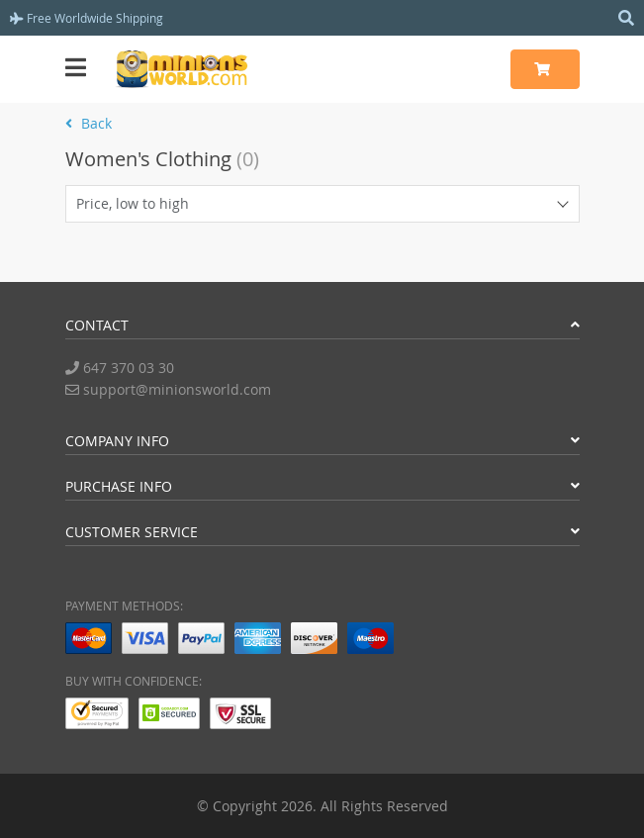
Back (89, 123)
